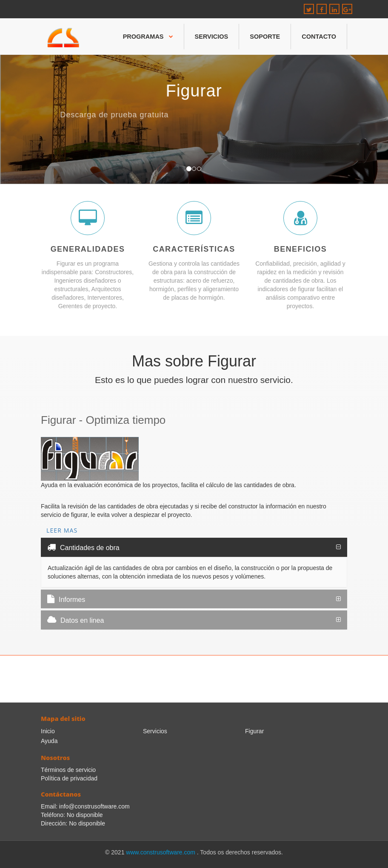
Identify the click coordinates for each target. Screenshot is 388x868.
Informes (66, 599)
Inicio (48, 731)
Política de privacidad (69, 778)
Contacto (319, 37)
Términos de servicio (68, 770)
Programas (148, 37)
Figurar (254, 731)
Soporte (265, 37)
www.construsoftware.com (161, 852)
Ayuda (49, 741)
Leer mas (62, 530)
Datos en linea (76, 620)
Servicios (212, 37)
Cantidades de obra (83, 547)
